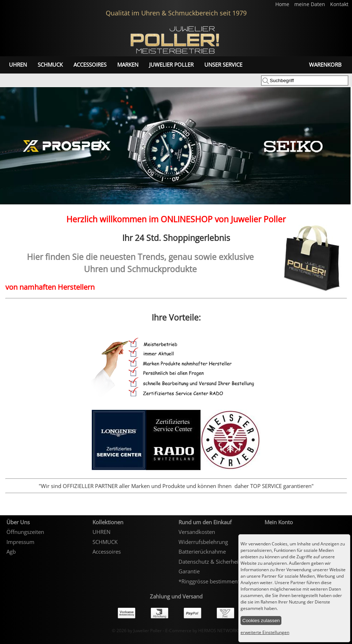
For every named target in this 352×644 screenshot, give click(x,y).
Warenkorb (325, 65)
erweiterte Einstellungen (265, 632)
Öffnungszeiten (25, 532)
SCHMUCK (50, 65)
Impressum (20, 542)
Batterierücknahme (202, 551)
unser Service (223, 65)
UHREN (18, 65)
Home (283, 4)
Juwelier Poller (171, 65)
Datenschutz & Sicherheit (209, 562)
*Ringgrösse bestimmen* (210, 581)
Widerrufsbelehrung (203, 542)
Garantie (189, 571)
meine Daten (310, 4)
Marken (128, 65)
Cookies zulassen (261, 621)
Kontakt (339, 4)
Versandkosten (197, 532)
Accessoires (90, 65)
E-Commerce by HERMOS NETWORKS (203, 631)
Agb (11, 551)
